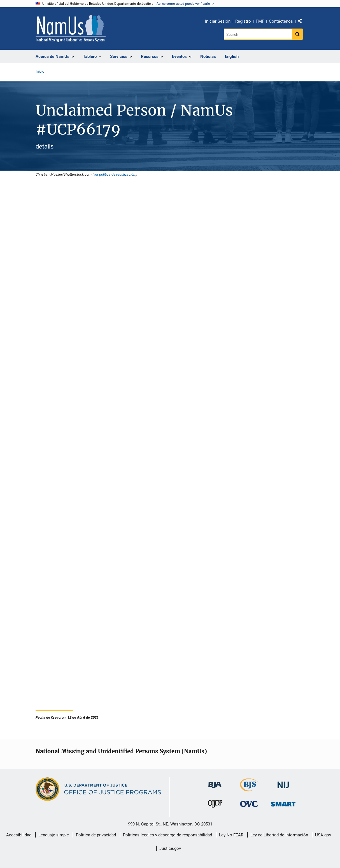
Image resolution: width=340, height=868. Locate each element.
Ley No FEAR (231, 835)
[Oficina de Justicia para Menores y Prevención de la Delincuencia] (215, 805)
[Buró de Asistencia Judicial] (215, 782)
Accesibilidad (19, 835)
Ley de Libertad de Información (279, 835)
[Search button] (297, 34)
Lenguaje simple (54, 835)
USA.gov (323, 835)
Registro (243, 21)
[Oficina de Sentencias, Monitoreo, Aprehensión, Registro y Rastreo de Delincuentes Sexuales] (283, 803)
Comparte (302, 22)
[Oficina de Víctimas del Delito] (249, 804)
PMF (260, 21)
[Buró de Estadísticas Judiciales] (249, 789)
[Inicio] (71, 29)
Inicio (40, 71)
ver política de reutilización (114, 174)
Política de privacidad (96, 835)
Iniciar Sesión (218, 21)
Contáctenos (281, 21)
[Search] (258, 34)
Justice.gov (170, 848)
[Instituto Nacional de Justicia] (283, 783)
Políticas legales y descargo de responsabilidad (167, 835)
